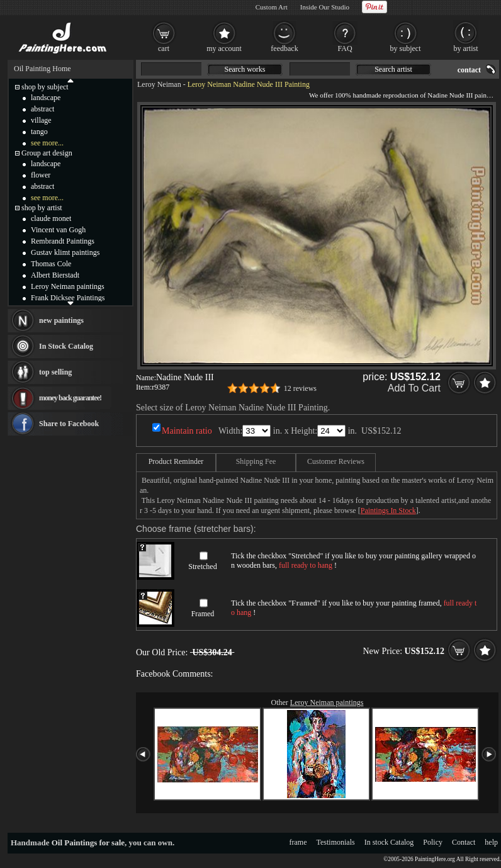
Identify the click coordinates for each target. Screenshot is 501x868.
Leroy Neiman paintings (327, 702)
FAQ (345, 48)
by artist (466, 48)
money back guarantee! (70, 398)
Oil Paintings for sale (88, 843)
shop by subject (45, 87)
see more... (47, 143)
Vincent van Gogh (58, 230)
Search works (245, 69)
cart (164, 48)
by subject (406, 48)
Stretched (202, 566)
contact (469, 70)
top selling (55, 372)
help (491, 842)
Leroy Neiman (159, 84)
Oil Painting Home (42, 69)
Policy (433, 842)
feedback (284, 48)
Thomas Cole (51, 264)
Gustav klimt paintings (65, 252)
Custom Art (272, 7)
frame (298, 842)
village (41, 120)
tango (39, 132)
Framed (203, 614)
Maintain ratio (187, 431)
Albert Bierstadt (55, 275)
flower (41, 175)
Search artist (393, 69)
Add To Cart (414, 388)
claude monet (51, 218)
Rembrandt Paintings (63, 241)
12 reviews (300, 388)
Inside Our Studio (325, 7)
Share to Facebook (69, 424)
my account (224, 48)
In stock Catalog (389, 842)
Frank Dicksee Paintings (68, 298)
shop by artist (42, 208)
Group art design (47, 153)
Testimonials (336, 842)
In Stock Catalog (66, 346)
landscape (46, 98)
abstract (42, 109)
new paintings (61, 320)
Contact (464, 842)
